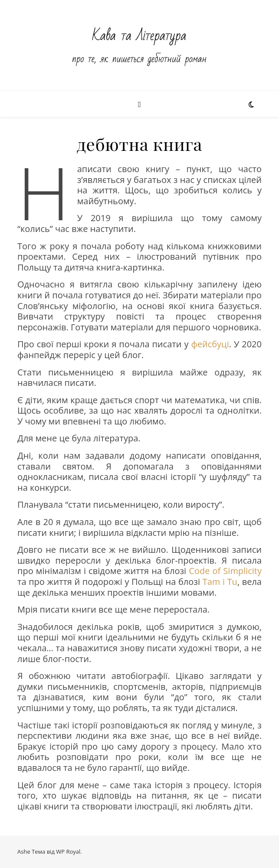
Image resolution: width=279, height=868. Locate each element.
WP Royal (68, 852)
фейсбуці (210, 344)
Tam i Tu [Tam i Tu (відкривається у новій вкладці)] (220, 582)
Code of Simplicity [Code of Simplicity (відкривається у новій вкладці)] (225, 571)
